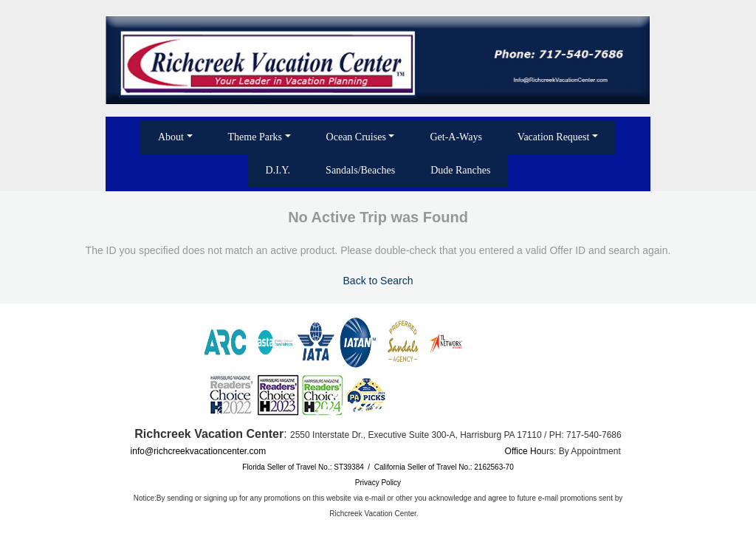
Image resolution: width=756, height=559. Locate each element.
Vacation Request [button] (554, 137)
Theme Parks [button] (255, 137)
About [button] (171, 137)
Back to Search (378, 281)
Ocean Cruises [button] (356, 137)
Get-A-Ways (456, 137)
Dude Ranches (460, 170)
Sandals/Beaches (360, 170)
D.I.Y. (278, 170)
